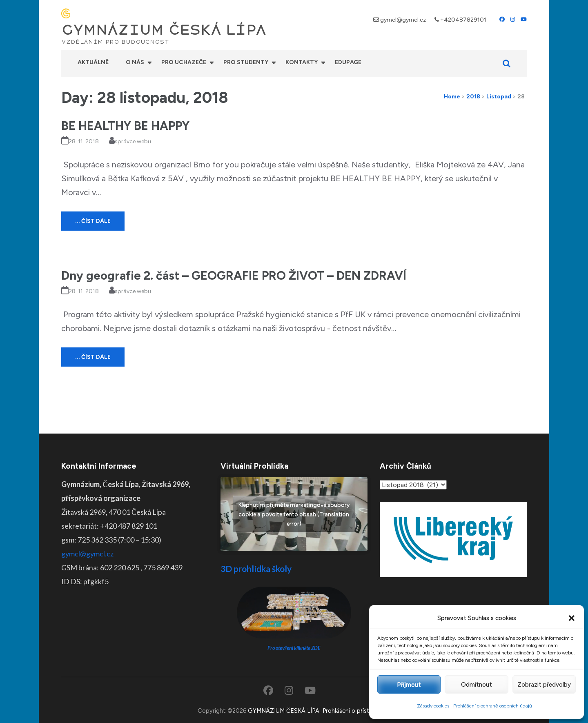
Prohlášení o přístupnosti (356, 711)
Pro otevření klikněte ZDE (294, 648)
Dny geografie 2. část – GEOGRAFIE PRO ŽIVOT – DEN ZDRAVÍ (234, 275)
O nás (135, 62)
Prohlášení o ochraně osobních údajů (493, 706)
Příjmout (409, 685)
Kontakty (302, 62)
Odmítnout (477, 685)
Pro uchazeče (184, 62)
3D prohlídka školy (256, 568)
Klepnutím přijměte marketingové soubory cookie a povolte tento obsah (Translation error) (294, 514)
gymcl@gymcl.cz (403, 20)
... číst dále (93, 221)
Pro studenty (246, 62)
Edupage (348, 62)
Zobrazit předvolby (544, 685)
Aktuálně (93, 62)
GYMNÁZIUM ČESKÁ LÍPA (164, 30)
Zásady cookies (433, 706)
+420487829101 (463, 20)
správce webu (133, 141)
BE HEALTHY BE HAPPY (125, 126)
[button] (572, 618)
